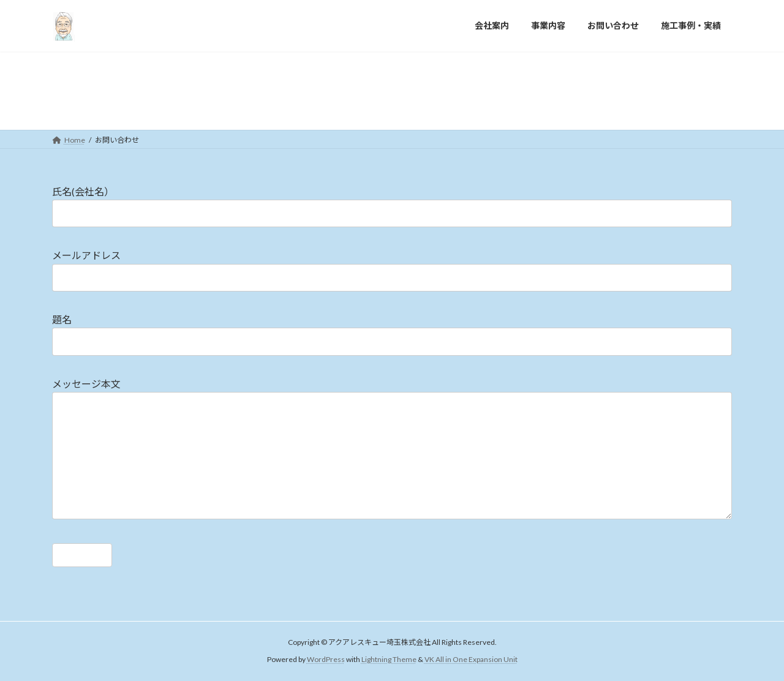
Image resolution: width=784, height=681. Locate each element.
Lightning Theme (389, 659)
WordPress (326, 659)
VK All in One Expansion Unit (471, 659)
